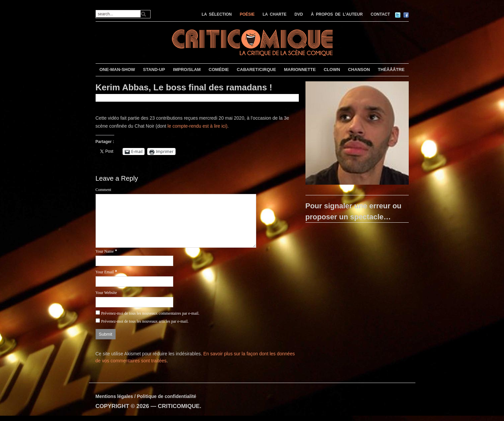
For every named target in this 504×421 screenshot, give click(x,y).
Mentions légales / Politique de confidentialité (146, 396)
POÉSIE (247, 14)
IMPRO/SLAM (187, 69)
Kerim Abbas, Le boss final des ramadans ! (184, 87)
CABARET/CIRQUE (256, 69)
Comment (103, 190)
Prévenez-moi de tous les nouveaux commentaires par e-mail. (150, 313)
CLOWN (332, 69)
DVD (299, 14)
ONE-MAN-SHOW (117, 69)
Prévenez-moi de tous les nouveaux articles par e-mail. (145, 321)
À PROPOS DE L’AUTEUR (337, 14)
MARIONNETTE (300, 69)
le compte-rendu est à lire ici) (198, 126)
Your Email (105, 272)
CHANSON (359, 69)
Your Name (105, 251)
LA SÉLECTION (217, 14)
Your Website (106, 293)
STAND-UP (154, 69)
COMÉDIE (219, 69)
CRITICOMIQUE (179, 406)
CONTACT (380, 14)
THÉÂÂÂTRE (391, 69)
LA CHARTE (274, 14)
